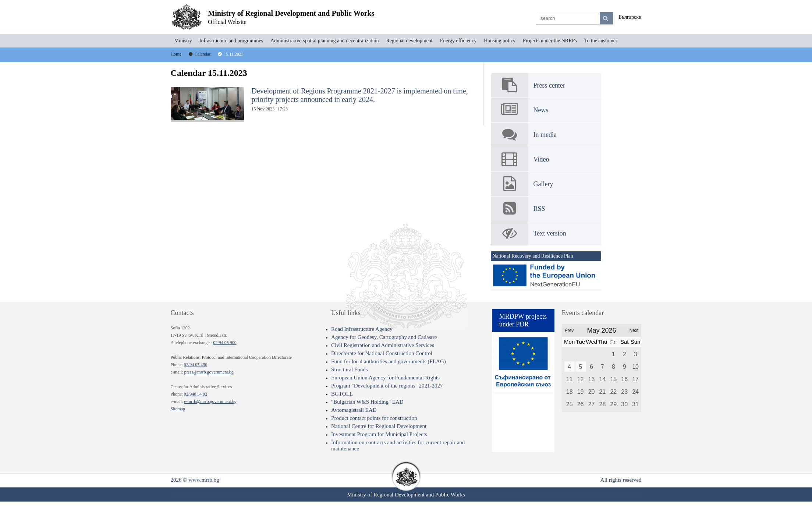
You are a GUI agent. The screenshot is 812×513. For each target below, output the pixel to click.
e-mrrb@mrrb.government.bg (210, 401)
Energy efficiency (458, 41)
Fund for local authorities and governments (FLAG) (389, 361)
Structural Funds (350, 369)
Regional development (409, 41)
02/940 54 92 (196, 394)
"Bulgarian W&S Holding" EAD (367, 402)
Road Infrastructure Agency (362, 329)
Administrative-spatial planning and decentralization (325, 41)
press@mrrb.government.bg (209, 372)
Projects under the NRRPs (550, 41)
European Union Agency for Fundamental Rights (385, 378)
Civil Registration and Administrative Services (383, 345)
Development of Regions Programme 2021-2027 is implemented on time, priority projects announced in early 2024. (319, 104)
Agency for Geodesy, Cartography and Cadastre (384, 337)
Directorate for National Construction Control (382, 353)
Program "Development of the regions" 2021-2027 (387, 386)
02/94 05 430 (196, 365)
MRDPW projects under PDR (523, 320)
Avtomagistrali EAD (354, 410)
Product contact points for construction (374, 418)
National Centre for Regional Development (379, 426)
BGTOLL (342, 394)
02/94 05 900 (225, 343)
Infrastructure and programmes (231, 41)
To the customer (601, 41)
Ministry (183, 41)
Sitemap (178, 409)
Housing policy (500, 41)
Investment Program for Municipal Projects (379, 434)
